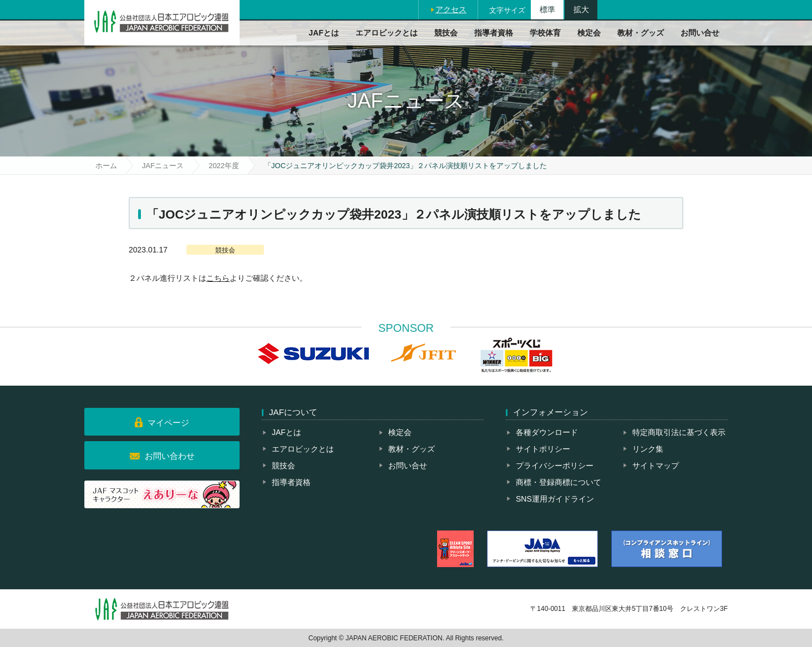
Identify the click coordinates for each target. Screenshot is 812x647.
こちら (218, 278)
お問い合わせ (170, 456)
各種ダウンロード (547, 432)
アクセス (451, 9)
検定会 (589, 33)
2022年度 (224, 166)
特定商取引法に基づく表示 (679, 432)
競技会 (446, 33)
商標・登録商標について (559, 482)
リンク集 (648, 449)
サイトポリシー (543, 449)
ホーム (106, 166)
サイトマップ (656, 466)
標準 (547, 9)
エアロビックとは (387, 33)
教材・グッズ (641, 33)
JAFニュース (163, 166)
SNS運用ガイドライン (555, 499)
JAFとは (324, 33)
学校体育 (545, 33)
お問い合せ (700, 33)
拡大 (581, 9)
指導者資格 (494, 33)
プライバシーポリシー (555, 466)
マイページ (168, 423)
